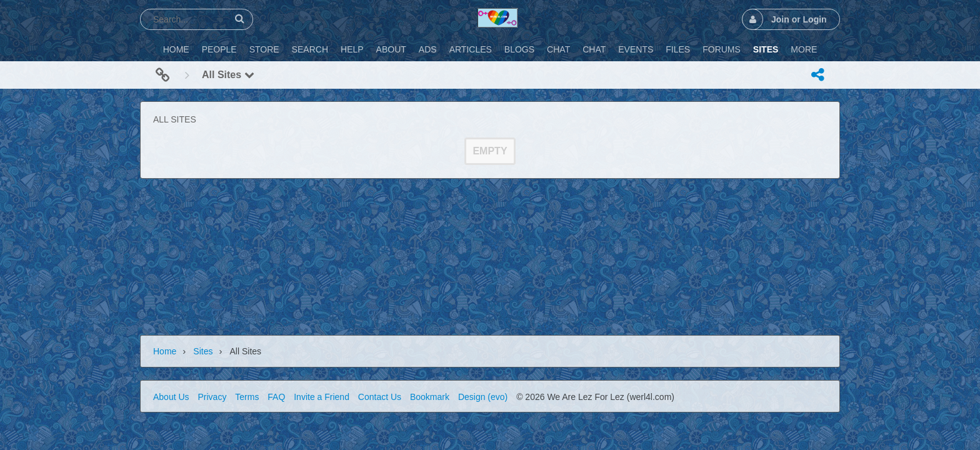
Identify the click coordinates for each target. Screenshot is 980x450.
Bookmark (430, 397)
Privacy (212, 397)
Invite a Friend (322, 397)
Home (165, 351)
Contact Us (380, 397)
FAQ (276, 397)
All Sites (228, 75)
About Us (171, 397)
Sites (203, 351)
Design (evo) (483, 397)
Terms (247, 397)
